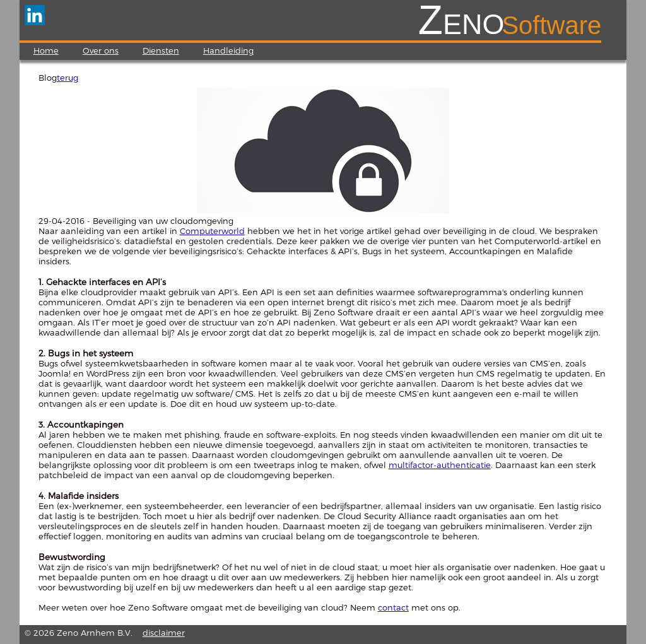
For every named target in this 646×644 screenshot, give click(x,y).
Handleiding (228, 50)
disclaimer (164, 633)
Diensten (161, 50)
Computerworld (212, 231)
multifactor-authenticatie (440, 465)
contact (393, 607)
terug (68, 78)
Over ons (101, 50)
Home (46, 50)
